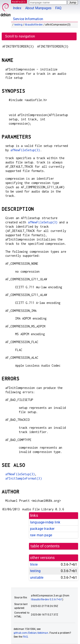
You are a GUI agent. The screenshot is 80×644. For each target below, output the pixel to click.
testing (18, 25)
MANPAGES (19, 2)
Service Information (28, 19)
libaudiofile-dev (34, 25)
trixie (34, 564)
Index (17, 8)
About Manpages (38, 8)
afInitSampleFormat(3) (24, 478)
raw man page (41, 535)
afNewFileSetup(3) (25, 150)
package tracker (42, 529)
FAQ (58, 8)
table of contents (45, 546)
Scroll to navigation (20, 36)
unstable (37, 578)
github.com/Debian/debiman (31, 633)
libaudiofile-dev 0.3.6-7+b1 (47, 599)
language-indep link (45, 522)
